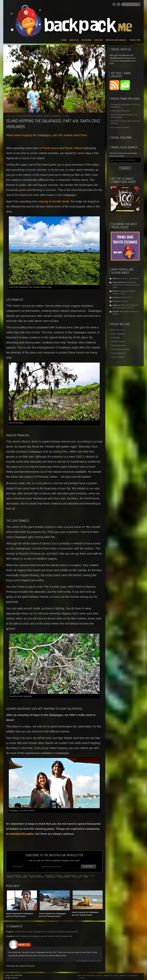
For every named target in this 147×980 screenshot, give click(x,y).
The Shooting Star (118, 353)
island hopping (70, 875)
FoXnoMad (115, 338)
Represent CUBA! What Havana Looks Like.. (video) (126, 285)
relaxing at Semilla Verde (54, 201)
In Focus (99, 975)
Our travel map (89, 975)
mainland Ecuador (22, 834)
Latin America (56, 116)
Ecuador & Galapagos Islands (37, 116)
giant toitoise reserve (32, 875)
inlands (58, 875)
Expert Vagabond (118, 334)
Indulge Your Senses (116, 40)
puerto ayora (22, 877)
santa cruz (51, 877)
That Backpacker (118, 345)
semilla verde (64, 877)
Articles (123, 975)
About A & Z (126, 297)
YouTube (114, 4)
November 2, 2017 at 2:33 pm (90, 961)
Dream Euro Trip (118, 330)
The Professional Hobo (120, 349)
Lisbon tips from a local (120, 111)
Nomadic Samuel (118, 341)
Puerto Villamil (73, 148)
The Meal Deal (132, 975)
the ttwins (77, 877)
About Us (74, 40)
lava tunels (84, 875)
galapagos (16, 875)
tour (86, 877)
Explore (99, 40)
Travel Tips (135, 40)
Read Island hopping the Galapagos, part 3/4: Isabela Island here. (47, 135)
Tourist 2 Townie (117, 357)
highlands (48, 875)
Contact (82, 978)
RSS (119, 4)
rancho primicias (37, 877)
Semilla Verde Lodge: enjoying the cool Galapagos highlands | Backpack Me (46, 931)
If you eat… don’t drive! (129, 278)
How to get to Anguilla (120, 127)
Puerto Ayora (50, 148)
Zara (67, 116)
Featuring (86, 40)
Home (64, 40)
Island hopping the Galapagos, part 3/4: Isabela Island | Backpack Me (44, 936)
